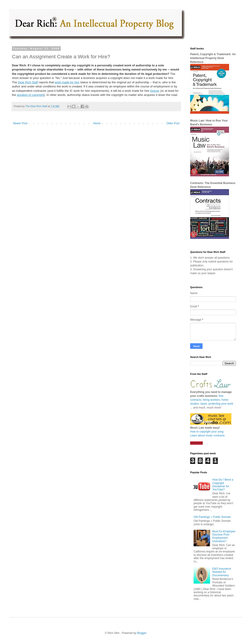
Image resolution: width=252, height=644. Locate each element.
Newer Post (20, 123)
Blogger (142, 633)
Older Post (173, 123)
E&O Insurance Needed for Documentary (222, 572)
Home (97, 123)
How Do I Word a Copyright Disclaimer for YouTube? (223, 485)
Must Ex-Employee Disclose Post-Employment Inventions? (224, 536)
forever (155, 91)
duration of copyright (30, 95)
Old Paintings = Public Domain (212, 517)
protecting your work (221, 404)
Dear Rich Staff (28, 82)
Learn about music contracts (207, 436)
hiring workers (211, 400)
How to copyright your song (207, 432)
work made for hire (67, 82)
